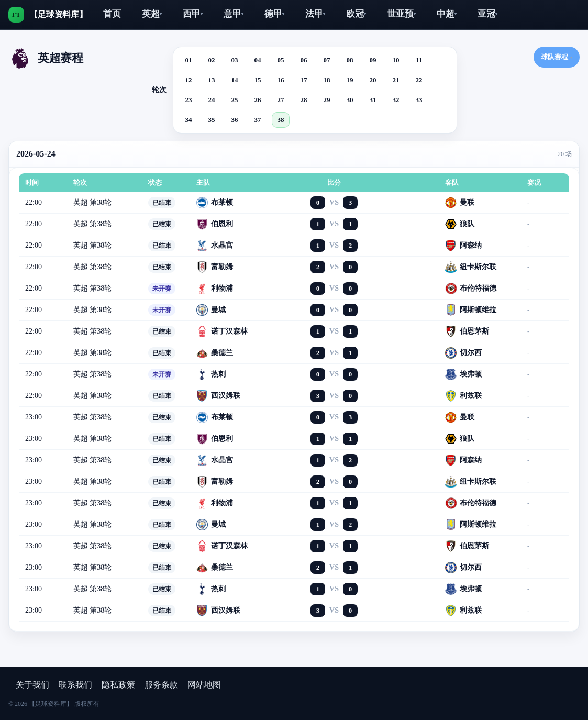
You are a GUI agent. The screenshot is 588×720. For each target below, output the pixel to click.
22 (419, 80)
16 (281, 80)
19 (350, 80)
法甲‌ (315, 14)
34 (189, 120)
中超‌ (447, 14)
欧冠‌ (356, 14)
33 (419, 100)
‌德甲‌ (274, 14)
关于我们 (32, 685)
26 (258, 100)
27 (281, 100)
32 (396, 100)
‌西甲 (193, 14)
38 (281, 120)
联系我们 (75, 685)
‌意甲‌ (234, 14)
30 (350, 100)
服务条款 (161, 685)
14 (235, 80)
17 (304, 80)
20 (373, 80)
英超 (152, 14)
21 (396, 80)
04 (258, 60)
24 (212, 100)
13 (212, 80)
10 (396, 60)
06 (304, 60)
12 (189, 80)
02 (212, 60)
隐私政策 (118, 685)
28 (304, 100)
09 (373, 60)
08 (350, 60)
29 (327, 100)
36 (235, 120)
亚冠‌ (487, 14)
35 (212, 120)
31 (373, 100)
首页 (112, 14)
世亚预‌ (401, 14)
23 (189, 100)
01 (189, 60)
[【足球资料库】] (48, 15)
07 (327, 60)
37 (258, 120)
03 (235, 60)
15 (258, 80)
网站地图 (204, 685)
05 (281, 60)
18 (327, 80)
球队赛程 (557, 57)
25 (235, 100)
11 (419, 60)
